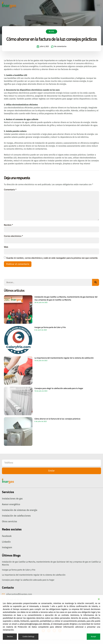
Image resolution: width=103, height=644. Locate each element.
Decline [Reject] (10, 637)
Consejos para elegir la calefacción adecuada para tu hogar (28, 580)
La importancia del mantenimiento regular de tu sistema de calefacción (34, 575)
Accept (93, 637)
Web (6, 247)
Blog (51, 37)
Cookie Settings (28, 637)
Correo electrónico (13, 236)
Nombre (8, 225)
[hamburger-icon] (98, 5)
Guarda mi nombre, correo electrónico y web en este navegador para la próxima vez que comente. (52, 258)
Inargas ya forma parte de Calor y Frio (19, 570)
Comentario (10, 190)
